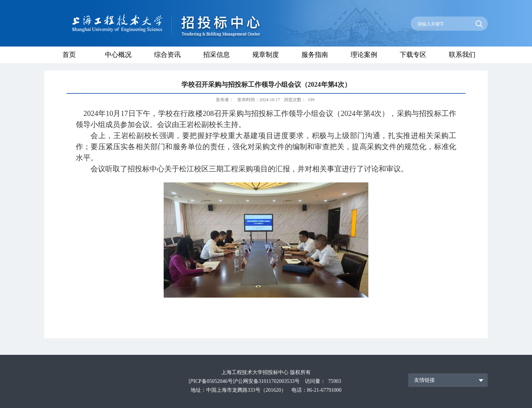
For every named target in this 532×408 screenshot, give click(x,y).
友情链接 (424, 380)
